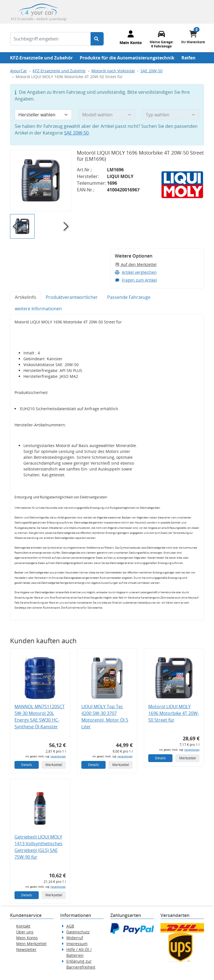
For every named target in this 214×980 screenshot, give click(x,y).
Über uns (25, 932)
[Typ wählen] (171, 115)
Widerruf (75, 938)
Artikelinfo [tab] (25, 297)
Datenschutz (78, 932)
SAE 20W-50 (151, 71)
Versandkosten (58, 756)
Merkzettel (54, 765)
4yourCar (19, 71)
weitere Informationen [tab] (38, 309)
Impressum (77, 944)
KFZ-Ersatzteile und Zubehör (41, 58)
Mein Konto (27, 938)
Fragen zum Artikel (136, 280)
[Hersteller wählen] (43, 115)
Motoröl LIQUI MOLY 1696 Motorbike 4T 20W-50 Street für (174, 713)
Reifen (189, 58)
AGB (70, 926)
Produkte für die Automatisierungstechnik (127, 58)
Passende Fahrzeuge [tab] (129, 297)
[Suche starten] (97, 39)
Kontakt (23, 926)
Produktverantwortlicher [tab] (72, 297)
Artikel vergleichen (136, 272)
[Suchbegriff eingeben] (50, 39)
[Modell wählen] (107, 115)
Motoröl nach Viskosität (113, 71)
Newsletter (26, 949)
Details (27, 765)
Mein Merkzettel (31, 944)
